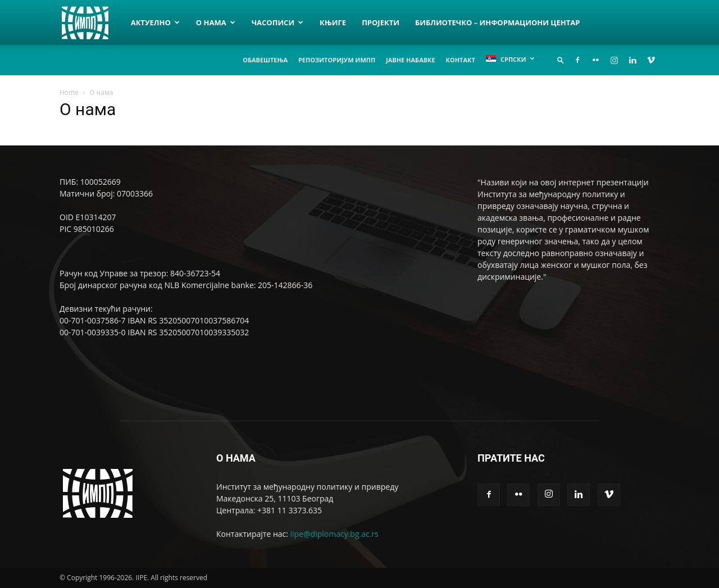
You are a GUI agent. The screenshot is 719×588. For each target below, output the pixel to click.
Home (69, 92)
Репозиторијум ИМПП (337, 60)
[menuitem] (510, 59)
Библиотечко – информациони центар (497, 22)
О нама (216, 22)
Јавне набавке (411, 60)
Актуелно (155, 22)
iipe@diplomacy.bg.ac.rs (335, 534)
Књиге (333, 22)
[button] (561, 60)
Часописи (277, 22)
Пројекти (381, 22)
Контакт (461, 60)
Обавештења (265, 60)
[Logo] (91, 22)
